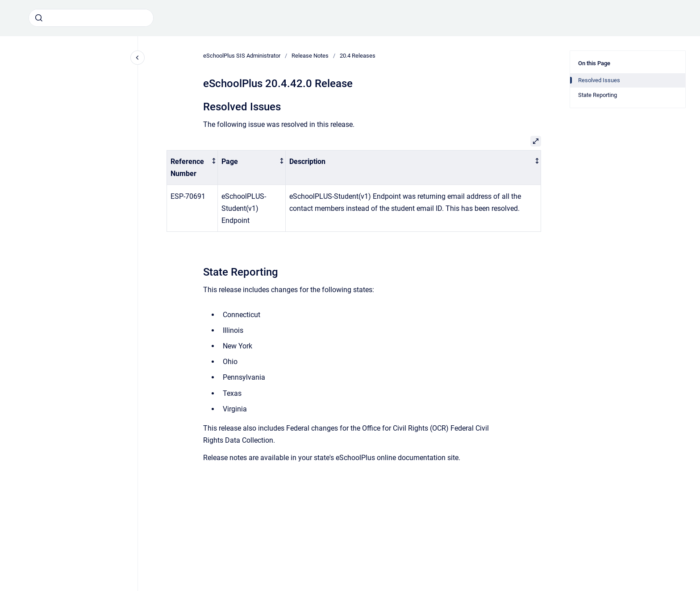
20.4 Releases (358, 56)
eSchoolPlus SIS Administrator (242, 56)
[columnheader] (192, 168)
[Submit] (39, 18)
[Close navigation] (137, 58)
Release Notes (310, 56)
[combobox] (91, 18)
